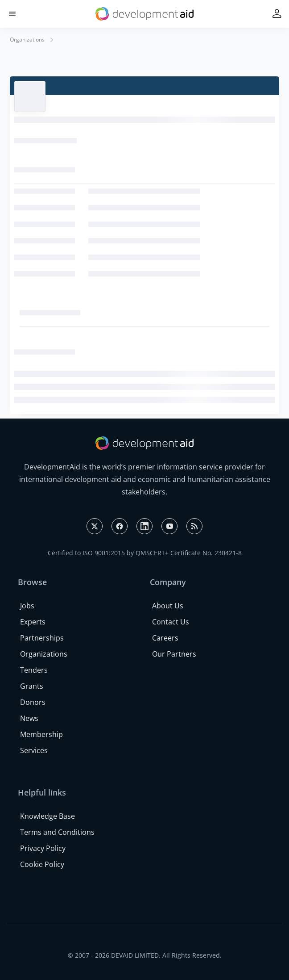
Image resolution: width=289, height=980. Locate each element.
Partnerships (42, 638)
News (29, 718)
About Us (168, 606)
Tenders (34, 670)
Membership (41, 734)
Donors (33, 702)
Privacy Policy (43, 848)
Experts (33, 622)
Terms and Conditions (57, 832)
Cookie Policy (42, 864)
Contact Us (171, 622)
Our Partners (174, 654)
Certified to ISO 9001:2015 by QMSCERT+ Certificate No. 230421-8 (145, 553)
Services (34, 750)
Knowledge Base (47, 816)
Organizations (27, 40)
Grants (32, 686)
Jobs (27, 606)
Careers (165, 638)
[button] (12, 14)
